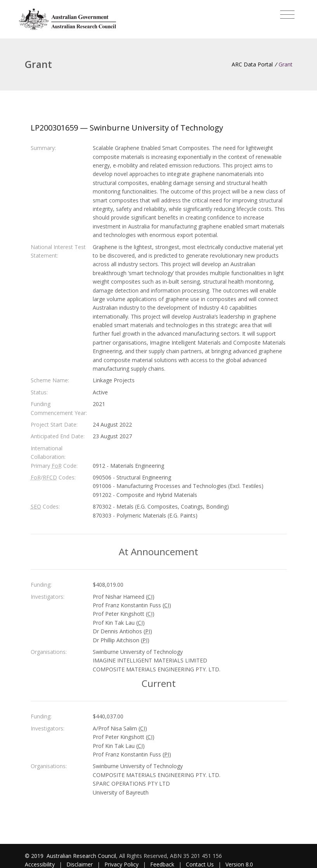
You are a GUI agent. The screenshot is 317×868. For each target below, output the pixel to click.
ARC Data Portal (252, 64)
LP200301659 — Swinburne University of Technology (127, 128)
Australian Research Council (81, 856)
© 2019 (35, 856)
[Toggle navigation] (287, 15)
